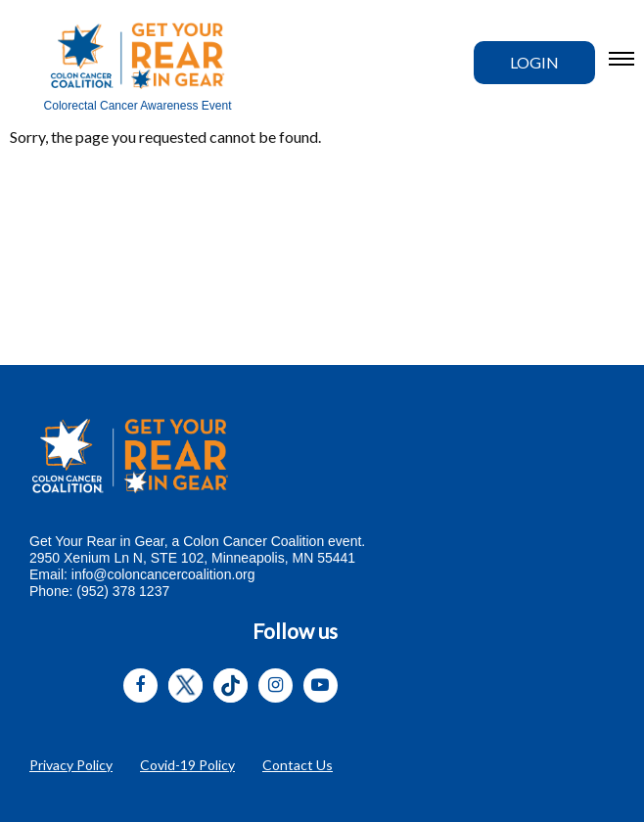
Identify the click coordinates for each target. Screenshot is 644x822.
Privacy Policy (71, 765)
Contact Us (298, 765)
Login (534, 62)
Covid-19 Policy (187, 765)
